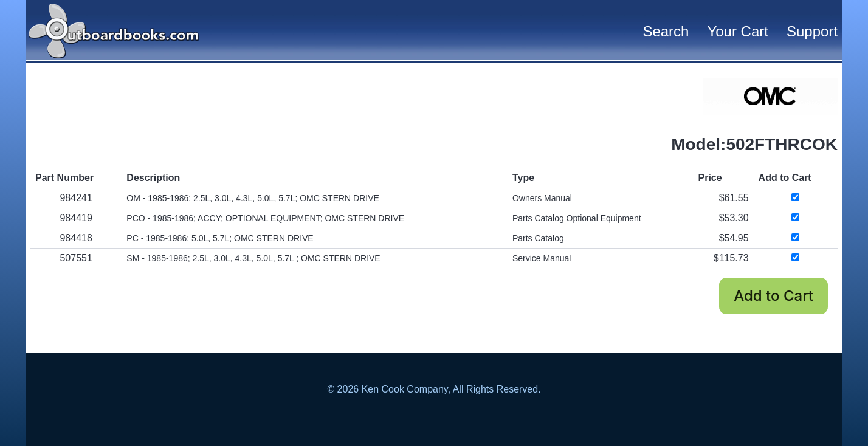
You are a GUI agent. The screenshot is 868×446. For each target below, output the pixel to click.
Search (666, 31)
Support (812, 31)
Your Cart (738, 31)
